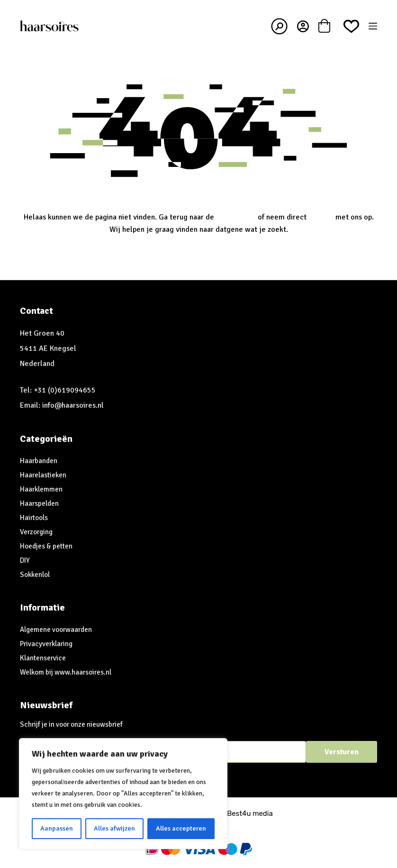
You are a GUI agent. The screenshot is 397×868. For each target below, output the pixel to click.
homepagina (236, 217)
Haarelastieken (43, 475)
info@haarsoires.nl (73, 405)
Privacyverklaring (46, 644)
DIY (25, 560)
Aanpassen (57, 828)
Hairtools (34, 518)
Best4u (239, 813)
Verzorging (36, 532)
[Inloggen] (303, 26)
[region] (123, 794)
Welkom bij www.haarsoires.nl (66, 672)
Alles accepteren (181, 828)
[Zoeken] (279, 26)
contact (321, 217)
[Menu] (373, 26)
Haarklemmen (41, 489)
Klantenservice (43, 658)
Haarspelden (39, 503)
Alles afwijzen (114, 828)
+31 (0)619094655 (65, 390)
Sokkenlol (35, 575)
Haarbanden (39, 461)
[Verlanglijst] (351, 26)
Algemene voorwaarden (56, 630)
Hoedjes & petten (46, 546)
